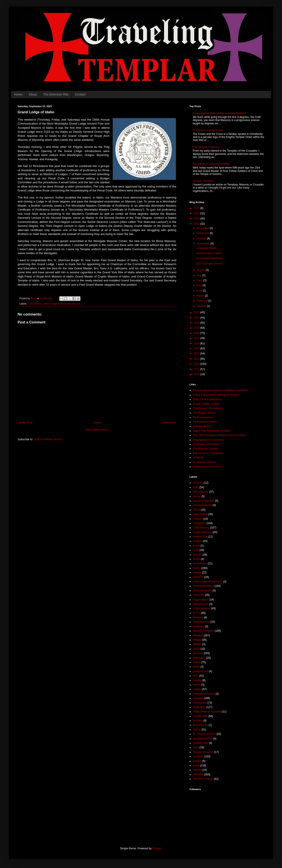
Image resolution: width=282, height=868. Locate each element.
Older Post (169, 423)
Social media (200, 725)
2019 (197, 328)
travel (196, 765)
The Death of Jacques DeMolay (211, 164)
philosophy (199, 658)
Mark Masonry (201, 622)
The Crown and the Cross (208, 130)
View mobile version (97, 430)
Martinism (199, 626)
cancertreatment (202, 505)
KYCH (196, 613)
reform (197, 685)
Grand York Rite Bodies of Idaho (212, 431)
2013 (197, 359)
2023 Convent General (209, 264)
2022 (197, 312)
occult (196, 649)
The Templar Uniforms (206, 147)
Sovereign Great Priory (210, 258)
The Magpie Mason (204, 413)
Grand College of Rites (206, 404)
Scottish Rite (200, 716)
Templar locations (203, 752)
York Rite (198, 774)
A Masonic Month (206, 248)
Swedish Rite (200, 743)
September (204, 244)
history (197, 568)
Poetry (197, 662)
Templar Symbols (203, 181)
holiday (197, 573)
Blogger (157, 848)
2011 (197, 369)
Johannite (199, 595)
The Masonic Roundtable (207, 408)
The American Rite (56, 94)
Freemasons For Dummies (208, 440)
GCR (196, 550)
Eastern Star (200, 537)
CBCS (196, 510)
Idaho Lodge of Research (57, 304)
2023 (197, 224)
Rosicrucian (200, 703)
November (203, 233)
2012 (197, 364)
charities (198, 519)
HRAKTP (198, 458)
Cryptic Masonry (202, 532)
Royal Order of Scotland (207, 467)
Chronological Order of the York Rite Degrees (219, 113)
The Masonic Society (205, 449)
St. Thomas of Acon (204, 462)
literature (198, 617)
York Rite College (203, 779)
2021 (197, 318)
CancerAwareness (204, 501)
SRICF (197, 730)
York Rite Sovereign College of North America (219, 435)
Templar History (202, 426)
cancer (197, 496)
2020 (197, 323)
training (197, 761)
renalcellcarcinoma (204, 694)
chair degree (200, 514)
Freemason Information (206, 444)
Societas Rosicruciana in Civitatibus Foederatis (220, 390)
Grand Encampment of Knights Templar (216, 395)
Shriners (198, 721)
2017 (197, 338)
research (198, 698)
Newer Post (26, 423)
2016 (197, 343)
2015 (197, 349)
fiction (196, 546)
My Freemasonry (203, 417)
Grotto (196, 559)
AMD (196, 487)
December (203, 228)
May (200, 285)
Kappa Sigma (201, 600)
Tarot (196, 747)
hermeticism (200, 563)
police (196, 667)
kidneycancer (201, 604)
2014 (197, 354)
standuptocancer (203, 739)
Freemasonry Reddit (205, 422)
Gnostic (197, 555)
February (202, 301)
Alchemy (198, 483)
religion (197, 689)
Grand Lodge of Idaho (209, 253)
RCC (196, 676)
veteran (197, 770)
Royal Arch (199, 707)
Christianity (199, 523)
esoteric (197, 541)
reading (197, 680)
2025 (197, 213)
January (202, 306)
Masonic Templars (203, 631)
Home (18, 94)
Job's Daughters (202, 591)
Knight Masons (201, 608)
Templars (198, 756)
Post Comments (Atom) (47, 439)
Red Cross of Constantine (208, 453)
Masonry (76, 304)
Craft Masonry (35, 304)
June (200, 280)
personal (198, 653)
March (201, 296)
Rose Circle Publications (207, 399)
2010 (197, 374)
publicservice (200, 671)
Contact (80, 94)
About (33, 94)
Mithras (197, 644)
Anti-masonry (201, 492)
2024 (197, 218)
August (201, 270)
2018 (197, 333)
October (202, 239)
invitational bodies (203, 586)
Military (197, 640)
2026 (197, 208)
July (199, 275)
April (200, 291)
